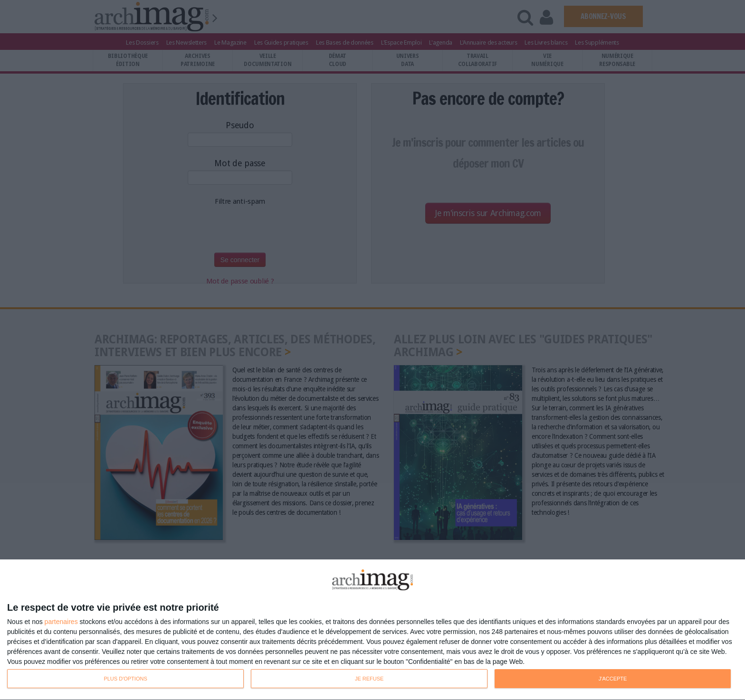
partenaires (61, 622)
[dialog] (372, 630)
